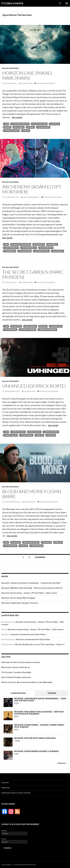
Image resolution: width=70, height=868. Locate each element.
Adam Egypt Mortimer (21, 244)
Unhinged (51, 435)
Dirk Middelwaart (31, 197)
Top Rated (52, 693)
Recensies (14, 68)
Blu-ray (6, 68)
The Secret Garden (28, 330)
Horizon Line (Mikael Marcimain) (28, 75)
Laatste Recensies (18, 693)
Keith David (19, 127)
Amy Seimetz (39, 244)
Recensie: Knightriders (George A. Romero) (20, 603)
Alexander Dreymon (20, 124)
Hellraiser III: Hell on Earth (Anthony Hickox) (21, 662)
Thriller (40, 435)
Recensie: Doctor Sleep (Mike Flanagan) (18, 598)
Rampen (31, 127)
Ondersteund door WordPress (24, 865)
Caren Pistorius (18, 432)
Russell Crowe (11, 435)
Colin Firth (16, 326)
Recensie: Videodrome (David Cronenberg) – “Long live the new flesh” (31, 583)
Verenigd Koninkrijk (48, 330)
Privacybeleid (6, 865)
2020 (6, 124)
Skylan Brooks (46, 248)
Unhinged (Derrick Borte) (34, 386)
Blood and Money (31, 542)
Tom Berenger (37, 546)
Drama (7, 127)
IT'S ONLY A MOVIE (12, 3)
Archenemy (52, 244)
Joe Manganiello (29, 248)
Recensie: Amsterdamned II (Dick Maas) (28, 634)
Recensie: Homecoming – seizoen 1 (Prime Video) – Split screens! (29, 593)
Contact (5, 783)
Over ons (6, 788)
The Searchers (44, 127)
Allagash (16, 542)
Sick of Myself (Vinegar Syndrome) (16, 677)
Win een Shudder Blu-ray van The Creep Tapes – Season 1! (40, 644)
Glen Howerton (11, 248)
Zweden (26, 131)
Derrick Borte (35, 432)
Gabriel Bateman (51, 432)
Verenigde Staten (12, 131)
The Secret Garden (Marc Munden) (33, 274)
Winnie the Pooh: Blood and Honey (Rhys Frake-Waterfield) (27, 682)
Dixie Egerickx (30, 326)
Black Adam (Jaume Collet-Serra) (16, 667)
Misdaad (58, 542)
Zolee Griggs (58, 251)
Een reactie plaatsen (46, 83)
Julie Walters (56, 326)
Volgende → (41, 557)
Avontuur (55, 124)
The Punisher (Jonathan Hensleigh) (16, 672)
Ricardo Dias (26, 83)
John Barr (47, 542)
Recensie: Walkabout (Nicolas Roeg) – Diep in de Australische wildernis (32, 588)
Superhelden (10, 251)
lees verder (17, 117)
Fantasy (43, 326)
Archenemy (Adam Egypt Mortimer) (32, 189)
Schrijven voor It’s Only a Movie (16, 793)
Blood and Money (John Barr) (32, 494)
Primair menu (67, 3)
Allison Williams (40, 124)
